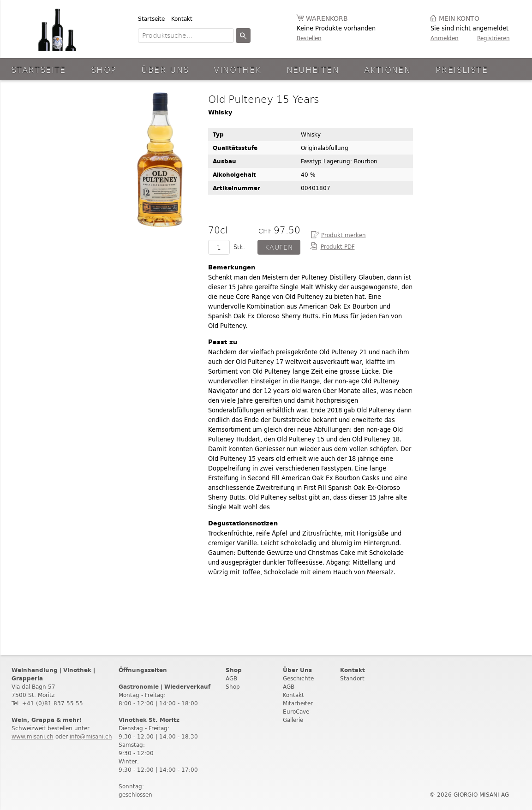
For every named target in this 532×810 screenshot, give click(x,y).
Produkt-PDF (338, 247)
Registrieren (493, 38)
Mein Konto (459, 19)
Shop (104, 69)
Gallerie (293, 720)
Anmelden (445, 38)
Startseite (151, 19)
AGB (231, 678)
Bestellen (309, 38)
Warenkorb (327, 19)
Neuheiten (313, 69)
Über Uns (165, 69)
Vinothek (237, 69)
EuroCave (296, 712)
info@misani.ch (91, 736)
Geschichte (298, 678)
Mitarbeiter (298, 703)
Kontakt (182, 19)
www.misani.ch (33, 736)
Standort (352, 678)
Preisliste (462, 69)
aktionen (387, 69)
